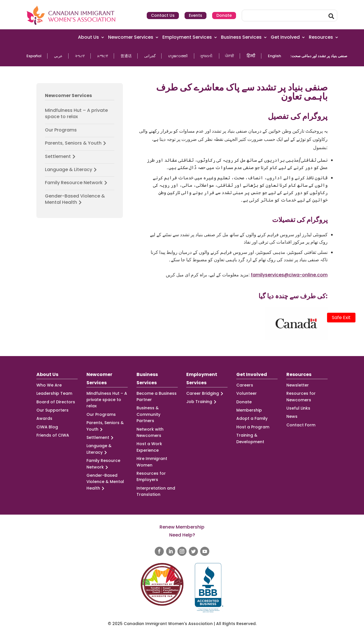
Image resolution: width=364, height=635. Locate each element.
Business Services (241, 37)
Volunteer (247, 393)
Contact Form (301, 425)
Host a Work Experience (149, 447)
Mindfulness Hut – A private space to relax (76, 114)
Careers (245, 385)
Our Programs (61, 130)
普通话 (126, 56)
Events (196, 15)
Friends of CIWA (53, 435)
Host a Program (253, 427)
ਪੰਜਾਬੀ (229, 56)
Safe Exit (341, 317)
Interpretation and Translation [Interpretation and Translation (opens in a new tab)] (156, 491)
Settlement (61, 157)
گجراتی (150, 56)
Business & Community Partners (148, 414)
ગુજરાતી (206, 56)
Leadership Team (54, 393)
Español (34, 56)
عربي (58, 56)
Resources (321, 37)
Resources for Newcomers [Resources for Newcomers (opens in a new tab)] (301, 396)
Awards (44, 418)
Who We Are (49, 385)
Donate (224, 15)
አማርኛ (103, 56)
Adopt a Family (252, 418)
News (292, 416)
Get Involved (285, 37)
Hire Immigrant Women (152, 462)
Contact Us (163, 15)
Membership (249, 410)
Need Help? (182, 535)
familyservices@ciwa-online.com (289, 275)
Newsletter (298, 385)
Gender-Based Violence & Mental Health (75, 199)
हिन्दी (251, 56)
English (274, 56)
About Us (88, 37)
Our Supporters (52, 410)
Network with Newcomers (150, 432)
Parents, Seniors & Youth (76, 143)
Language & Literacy (72, 170)
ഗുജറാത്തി (178, 56)
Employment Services (187, 37)
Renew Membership (182, 527)
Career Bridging (206, 393)
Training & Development (250, 438)
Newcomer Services (131, 37)
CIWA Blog (47, 427)
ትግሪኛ (80, 56)
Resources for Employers (151, 476)
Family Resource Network (77, 183)
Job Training (202, 402)
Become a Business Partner (157, 396)
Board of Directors (56, 402)
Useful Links (298, 408)
